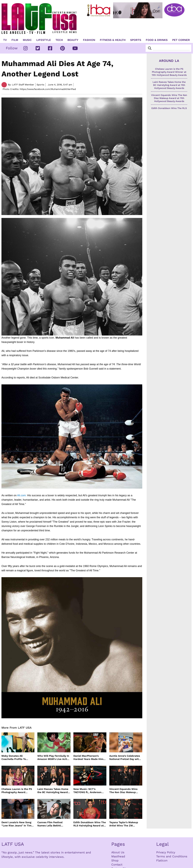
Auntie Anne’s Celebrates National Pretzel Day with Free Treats (125, 757)
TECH (59, 40)
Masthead (118, 856)
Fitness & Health (113, 40)
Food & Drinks (157, 40)
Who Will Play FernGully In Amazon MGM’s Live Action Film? (54, 757)
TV (5, 40)
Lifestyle (44, 40)
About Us (118, 852)
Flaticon (162, 860)
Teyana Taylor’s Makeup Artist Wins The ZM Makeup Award (124, 824)
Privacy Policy (166, 852)
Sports (136, 40)
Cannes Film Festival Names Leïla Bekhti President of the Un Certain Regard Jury (50, 824)
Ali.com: (14, 495)
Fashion (89, 40)
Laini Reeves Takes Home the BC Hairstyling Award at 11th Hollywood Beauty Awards (53, 791)
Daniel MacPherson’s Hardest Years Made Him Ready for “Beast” (88, 757)
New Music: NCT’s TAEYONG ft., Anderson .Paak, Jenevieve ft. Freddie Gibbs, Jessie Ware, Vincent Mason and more (89, 791)
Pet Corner (181, 40)
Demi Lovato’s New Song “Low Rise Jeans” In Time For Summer (17, 824)
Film (15, 40)
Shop (115, 860)
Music (27, 40)
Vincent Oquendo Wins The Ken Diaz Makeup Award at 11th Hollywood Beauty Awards (124, 791)
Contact (117, 865)
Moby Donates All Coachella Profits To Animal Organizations (14, 757)
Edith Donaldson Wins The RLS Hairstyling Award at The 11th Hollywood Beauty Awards (90, 824)
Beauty (73, 40)
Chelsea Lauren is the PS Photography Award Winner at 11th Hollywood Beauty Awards (17, 791)
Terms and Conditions (172, 856)
